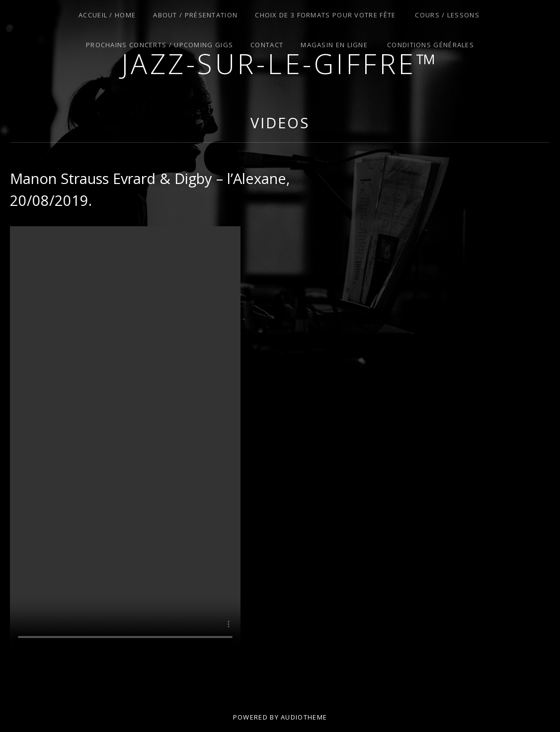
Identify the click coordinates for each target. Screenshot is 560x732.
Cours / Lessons (447, 15)
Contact (267, 45)
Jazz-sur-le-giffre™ (280, 63)
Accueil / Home (107, 15)
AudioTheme (304, 717)
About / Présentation (195, 15)
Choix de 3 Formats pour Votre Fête (325, 15)
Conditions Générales (431, 45)
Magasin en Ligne (334, 45)
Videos (280, 123)
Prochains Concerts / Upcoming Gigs (160, 45)
